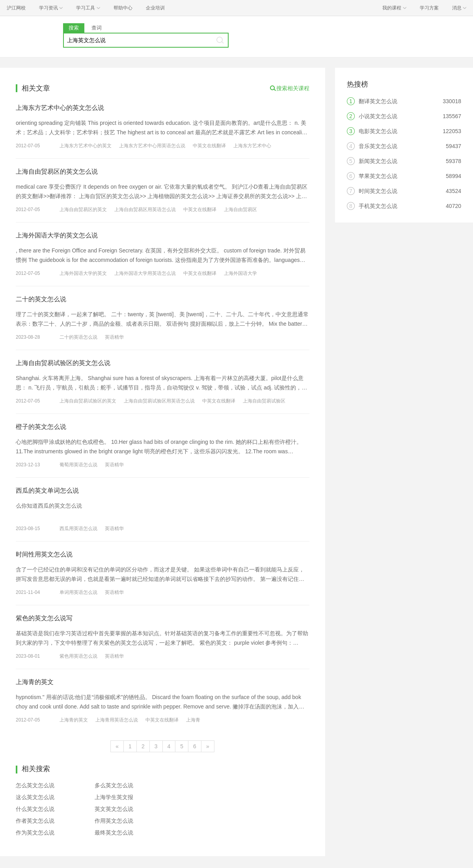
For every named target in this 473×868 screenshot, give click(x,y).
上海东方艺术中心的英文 (86, 146)
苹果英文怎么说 (378, 176)
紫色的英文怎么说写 (44, 618)
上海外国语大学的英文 (83, 273)
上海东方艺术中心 (252, 146)
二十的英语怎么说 (78, 337)
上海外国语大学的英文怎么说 (57, 235)
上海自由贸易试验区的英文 (88, 401)
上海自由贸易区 (240, 210)
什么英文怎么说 (35, 809)
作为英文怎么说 (35, 833)
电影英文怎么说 (378, 131)
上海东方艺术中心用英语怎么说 (152, 146)
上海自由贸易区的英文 (83, 210)
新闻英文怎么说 (378, 161)
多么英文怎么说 (114, 785)
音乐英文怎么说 (378, 146)
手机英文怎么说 (378, 206)
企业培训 (155, 8)
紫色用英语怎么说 (78, 656)
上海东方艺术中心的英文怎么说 (60, 108)
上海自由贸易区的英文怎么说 (57, 172)
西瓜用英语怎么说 (78, 529)
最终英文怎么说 (114, 833)
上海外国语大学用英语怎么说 (145, 273)
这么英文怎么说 (35, 797)
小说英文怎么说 (378, 116)
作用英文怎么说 (114, 821)
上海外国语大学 (240, 273)
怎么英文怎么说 (35, 785)
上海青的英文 (35, 682)
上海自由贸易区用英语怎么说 (145, 210)
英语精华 (114, 337)
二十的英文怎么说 (41, 299)
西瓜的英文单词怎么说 (47, 491)
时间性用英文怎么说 (44, 554)
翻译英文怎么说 (378, 101)
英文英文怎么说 (114, 809)
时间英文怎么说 (378, 191)
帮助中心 (123, 8)
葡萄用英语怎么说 (78, 465)
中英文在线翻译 (209, 146)
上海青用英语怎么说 (117, 720)
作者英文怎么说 (35, 821)
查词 (97, 28)
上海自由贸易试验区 (264, 401)
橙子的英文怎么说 (41, 427)
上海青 (193, 720)
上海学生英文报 (114, 797)
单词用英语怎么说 (78, 592)
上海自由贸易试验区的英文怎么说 (63, 363)
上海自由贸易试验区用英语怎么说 (159, 401)
